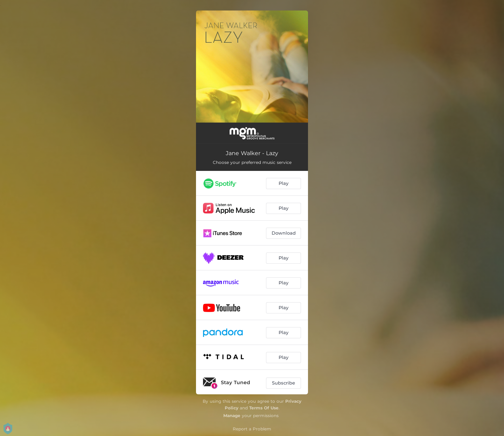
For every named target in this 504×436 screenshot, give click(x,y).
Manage (232, 416)
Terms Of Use (264, 408)
